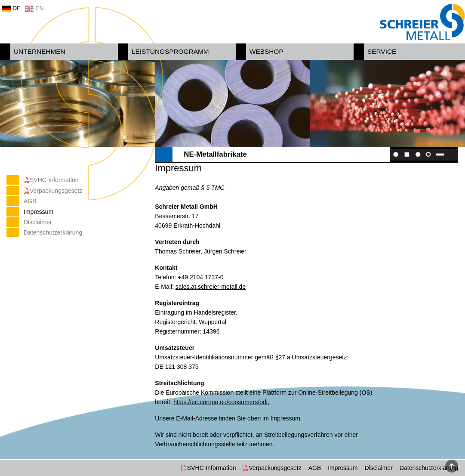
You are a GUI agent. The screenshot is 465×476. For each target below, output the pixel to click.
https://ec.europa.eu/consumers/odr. (221, 402)
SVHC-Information (54, 180)
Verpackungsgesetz (56, 191)
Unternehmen (40, 51)
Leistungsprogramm (170, 51)
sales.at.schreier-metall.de (211, 287)
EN (34, 8)
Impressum (38, 212)
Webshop (266, 51)
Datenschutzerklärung (53, 232)
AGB (30, 201)
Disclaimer (38, 222)
